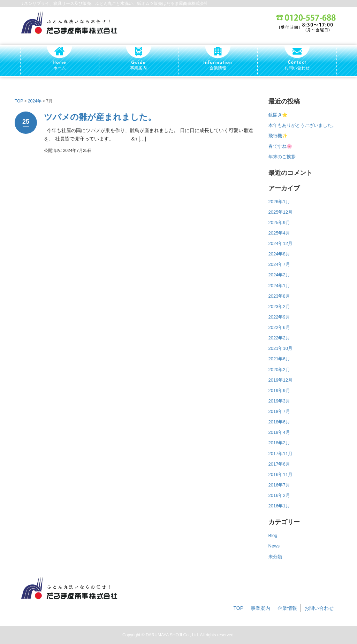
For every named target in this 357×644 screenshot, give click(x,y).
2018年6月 (279, 422)
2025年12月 (280, 212)
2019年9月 (279, 390)
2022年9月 (279, 317)
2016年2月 (279, 495)
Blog (273, 535)
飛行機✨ (278, 136)
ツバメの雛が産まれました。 (100, 117)
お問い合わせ (319, 608)
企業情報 (287, 608)
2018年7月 (279, 411)
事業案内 (260, 608)
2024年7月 (279, 264)
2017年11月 (280, 454)
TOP (19, 101)
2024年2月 (279, 275)
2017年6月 (279, 464)
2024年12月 (280, 243)
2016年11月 (280, 474)
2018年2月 (279, 443)
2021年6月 (279, 359)
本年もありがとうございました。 (302, 125)
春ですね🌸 (280, 146)
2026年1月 (279, 202)
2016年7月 (279, 485)
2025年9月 (279, 223)
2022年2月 (279, 338)
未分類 (275, 557)
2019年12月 (280, 380)
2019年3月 (279, 401)
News (274, 546)
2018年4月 (279, 432)
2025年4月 (279, 233)
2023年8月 (279, 296)
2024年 (35, 101)
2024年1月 (279, 286)
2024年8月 (279, 254)
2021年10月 (280, 348)
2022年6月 (279, 327)
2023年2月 (279, 306)
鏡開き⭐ (278, 115)
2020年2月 (279, 370)
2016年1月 (279, 506)
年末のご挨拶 (282, 157)
